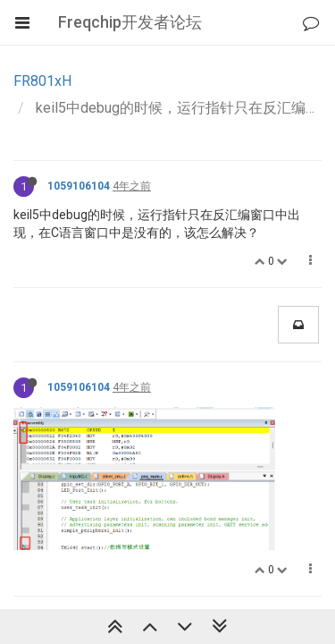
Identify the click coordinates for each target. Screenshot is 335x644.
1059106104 (79, 186)
